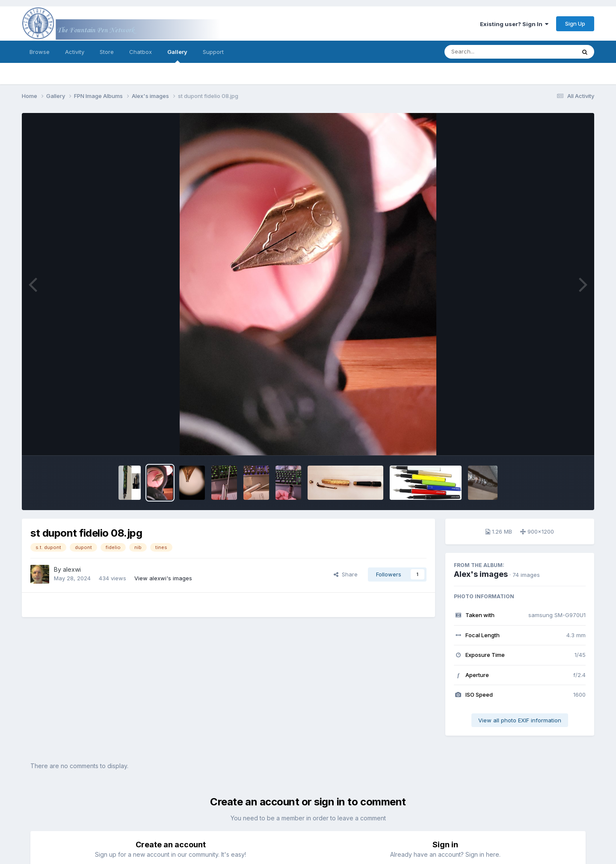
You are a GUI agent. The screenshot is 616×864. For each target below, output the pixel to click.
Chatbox (141, 52)
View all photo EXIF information (520, 720)
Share (346, 574)
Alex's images (481, 574)
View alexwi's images (163, 578)
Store (107, 52)
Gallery (177, 56)
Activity (75, 52)
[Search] (487, 52)
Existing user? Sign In (514, 24)
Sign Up (575, 24)
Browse (40, 52)
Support (213, 52)
